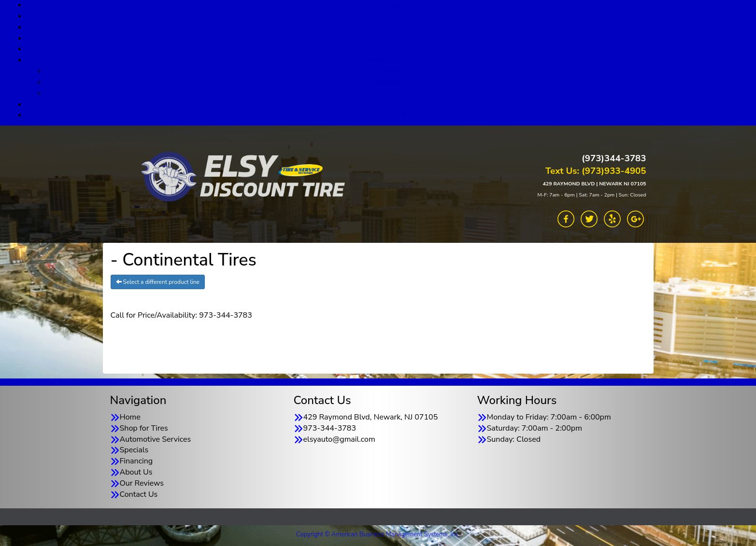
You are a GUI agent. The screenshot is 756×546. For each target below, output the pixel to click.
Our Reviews (388, 104)
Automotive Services (388, 27)
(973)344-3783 (614, 158)
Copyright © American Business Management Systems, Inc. (378, 534)
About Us (388, 60)
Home (130, 417)
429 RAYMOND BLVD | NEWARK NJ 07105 (594, 184)
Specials (388, 38)
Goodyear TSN (397, 82)
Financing (388, 49)
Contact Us (388, 115)
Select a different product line (158, 282)
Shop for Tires (387, 16)
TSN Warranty (397, 93)
